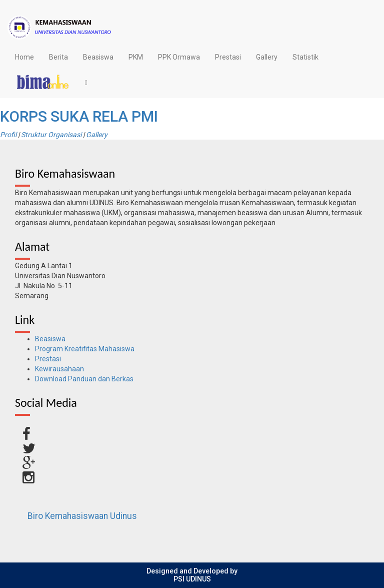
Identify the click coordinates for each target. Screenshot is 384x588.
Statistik (305, 57)
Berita (58, 57)
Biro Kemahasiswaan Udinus (82, 516)
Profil (8, 135)
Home (24, 57)
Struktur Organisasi (51, 135)
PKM (136, 57)
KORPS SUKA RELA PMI (79, 116)
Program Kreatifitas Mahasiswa (85, 349)
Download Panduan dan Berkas (84, 379)
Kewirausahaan (59, 369)
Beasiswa (98, 57)
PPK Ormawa (179, 57)
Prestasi (228, 57)
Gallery (267, 57)
